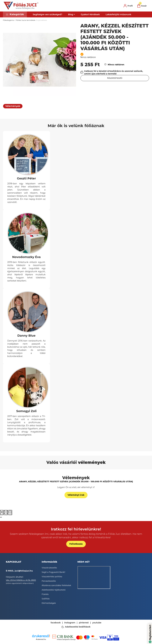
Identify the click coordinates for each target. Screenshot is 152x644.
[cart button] (142, 6)
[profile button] (128, 6)
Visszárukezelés (49, 568)
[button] (15, 14)
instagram (70, 623)
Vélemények (13, 106)
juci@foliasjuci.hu (24, 571)
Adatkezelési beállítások (78, 627)
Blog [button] (71, 14)
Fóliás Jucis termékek (25, 20)
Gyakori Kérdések (90, 14)
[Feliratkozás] (115, 78)
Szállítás (46, 599)
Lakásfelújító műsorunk (118, 14)
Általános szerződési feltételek (56, 585)
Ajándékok (42, 20)
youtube (97, 623)
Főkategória (8, 20)
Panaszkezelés (49, 581)
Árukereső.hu (41, 639)
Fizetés (45, 594)
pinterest (84, 623)
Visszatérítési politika (52, 576)
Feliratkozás (76, 544)
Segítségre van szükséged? (48, 14)
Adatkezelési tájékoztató (54, 590)
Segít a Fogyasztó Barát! (53, 572)
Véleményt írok (76, 495)
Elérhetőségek (49, 603)
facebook (56, 623)
